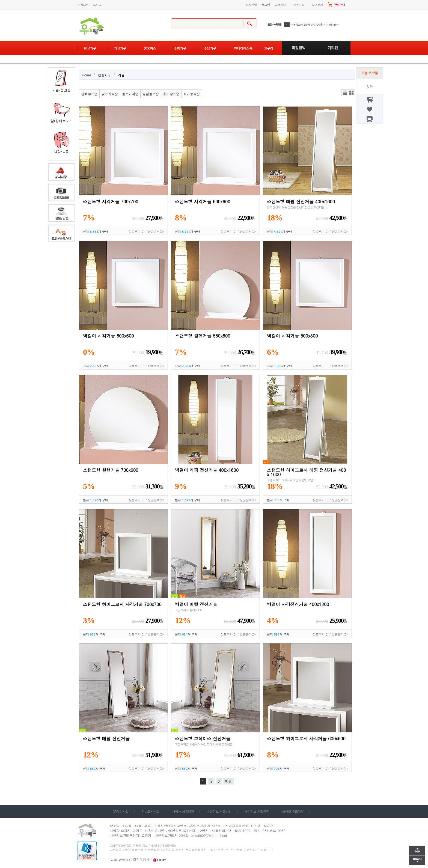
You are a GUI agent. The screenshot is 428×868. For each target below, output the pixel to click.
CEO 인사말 (121, 811)
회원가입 (251, 5)
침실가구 (105, 75)
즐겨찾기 (317, 5)
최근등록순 (192, 94)
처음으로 (83, 5)
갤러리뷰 (351, 93)
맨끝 (228, 781)
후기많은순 (171, 94)
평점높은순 (151, 94)
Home (87, 75)
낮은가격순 (110, 94)
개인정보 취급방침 (219, 811)
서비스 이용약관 (183, 811)
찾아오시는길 (150, 811)
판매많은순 (89, 94)
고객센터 (280, 5)
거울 (121, 75)
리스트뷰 (345, 93)
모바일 (97, 5)
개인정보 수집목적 (257, 811)
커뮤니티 (299, 5)
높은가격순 (130, 94)
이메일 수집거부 (293, 811)
